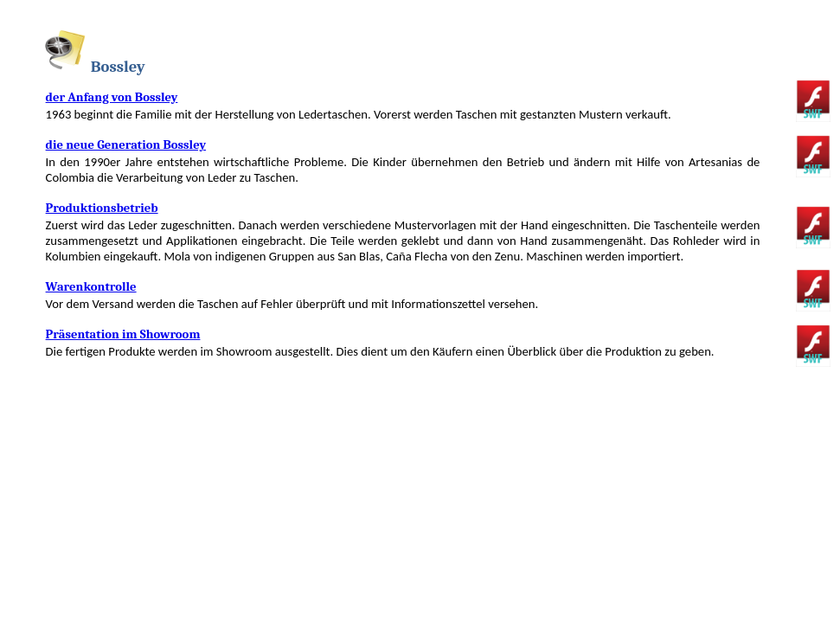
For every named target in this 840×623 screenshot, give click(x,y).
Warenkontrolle (91, 287)
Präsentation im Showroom (123, 334)
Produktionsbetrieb (102, 208)
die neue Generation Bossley (126, 145)
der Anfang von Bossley (112, 97)
